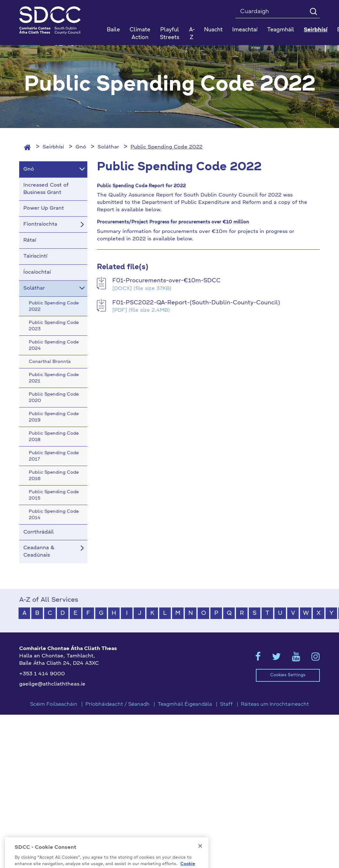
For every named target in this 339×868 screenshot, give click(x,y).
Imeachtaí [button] (245, 30)
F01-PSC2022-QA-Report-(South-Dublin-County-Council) (196, 303)
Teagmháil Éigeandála (185, 704)
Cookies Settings (288, 675)
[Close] (200, 854)
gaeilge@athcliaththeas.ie (52, 684)
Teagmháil (281, 30)
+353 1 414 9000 (42, 674)
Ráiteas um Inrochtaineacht (275, 704)
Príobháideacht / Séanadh (118, 704)
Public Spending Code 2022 (166, 147)
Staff (226, 704)
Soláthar (108, 147)
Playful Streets (170, 34)
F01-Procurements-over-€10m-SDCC (166, 281)
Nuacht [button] (213, 30)
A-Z (192, 34)
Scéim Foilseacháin (54, 704)
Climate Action (140, 34)
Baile (113, 30)
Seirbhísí (53, 147)
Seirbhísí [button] (316, 30)
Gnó (81, 147)
